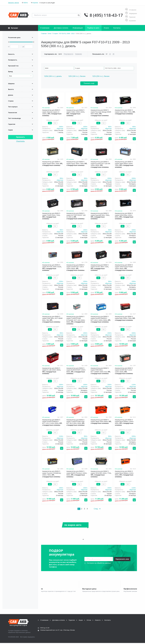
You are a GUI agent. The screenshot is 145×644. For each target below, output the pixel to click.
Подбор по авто (93, 28)
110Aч (134, 385)
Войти (26, 3)
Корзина (35, 3)
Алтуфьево (131, 10)
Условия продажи (14, 632)
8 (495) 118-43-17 (106, 15)
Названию (78, 54)
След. (97, 509)
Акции (81, 621)
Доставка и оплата (61, 28)
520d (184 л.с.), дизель (53, 76)
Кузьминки (130, 21)
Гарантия (72, 621)
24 (110, 54)
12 (107, 54)
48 (113, 54)
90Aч (110, 127)
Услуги (106, 28)
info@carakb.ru (124, 626)
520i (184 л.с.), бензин (77, 76)
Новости (98, 621)
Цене (60, 54)
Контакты (117, 28)
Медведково (131, 13)
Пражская (130, 17)
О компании (45, 28)
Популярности (68, 54)
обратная (60, 129)
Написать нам (119, 628)
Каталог (13, 28)
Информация (78, 28)
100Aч (61, 127)
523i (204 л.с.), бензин (101, 76)
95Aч (86, 436)
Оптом (89, 621)
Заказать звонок (14, 3)
